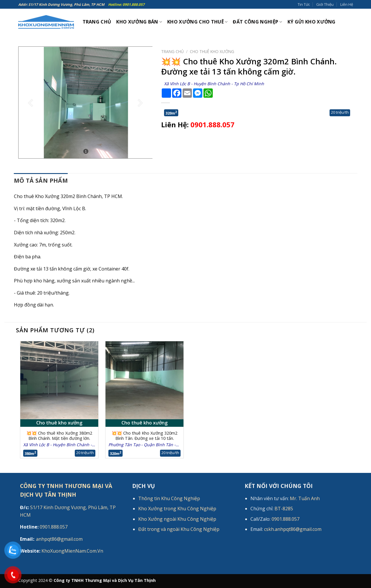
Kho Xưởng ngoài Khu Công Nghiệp (177, 519)
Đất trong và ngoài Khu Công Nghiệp (179, 529)
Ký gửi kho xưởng (312, 22)
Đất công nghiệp (257, 22)
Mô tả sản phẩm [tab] (41, 180)
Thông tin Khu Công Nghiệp (169, 498)
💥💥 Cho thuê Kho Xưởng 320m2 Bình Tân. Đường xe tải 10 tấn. (144, 436)
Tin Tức (304, 4)
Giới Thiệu (325, 4)
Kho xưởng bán (139, 22)
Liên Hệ (347, 4)
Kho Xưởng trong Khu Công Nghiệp (177, 509)
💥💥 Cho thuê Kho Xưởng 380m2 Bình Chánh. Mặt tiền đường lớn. (59, 436)
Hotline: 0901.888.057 (126, 4)
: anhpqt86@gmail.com (51, 539)
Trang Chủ (97, 22)
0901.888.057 (212, 125)
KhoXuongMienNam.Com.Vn (62, 551)
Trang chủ (172, 51)
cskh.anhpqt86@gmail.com (293, 529)
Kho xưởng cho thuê (197, 22)
